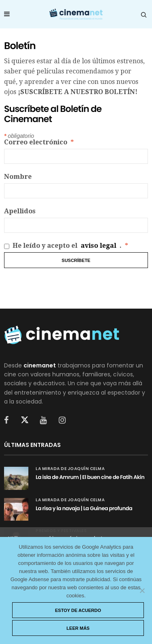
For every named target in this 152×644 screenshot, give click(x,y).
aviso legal (98, 246)
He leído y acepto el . (66, 246)
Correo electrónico (39, 142)
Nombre (18, 177)
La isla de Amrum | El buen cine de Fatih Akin (90, 477)
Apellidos (20, 211)
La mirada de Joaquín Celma (70, 469)
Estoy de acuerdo (78, 610)
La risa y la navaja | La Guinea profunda (84, 508)
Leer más (78, 628)
